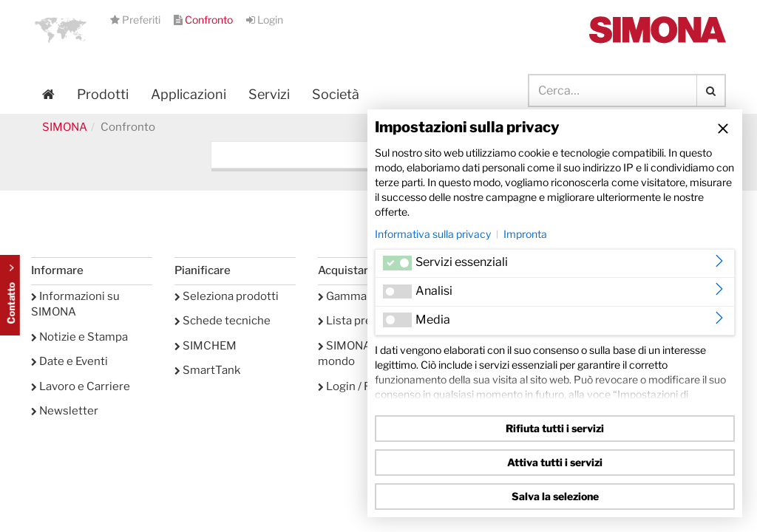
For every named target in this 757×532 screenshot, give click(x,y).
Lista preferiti (358, 321)
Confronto (204, 20)
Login (265, 20)
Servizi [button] (269, 94)
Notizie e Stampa (79, 337)
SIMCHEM (206, 346)
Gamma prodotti (365, 296)
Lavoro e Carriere (81, 386)
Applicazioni (189, 94)
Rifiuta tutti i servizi (555, 428)
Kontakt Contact (10, 295)
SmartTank (207, 370)
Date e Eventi (69, 361)
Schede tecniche (223, 321)
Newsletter (65, 411)
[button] (61, 30)
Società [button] (336, 94)
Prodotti (103, 94)
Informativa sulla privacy (433, 234)
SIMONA (65, 127)
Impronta (525, 234)
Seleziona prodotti (227, 296)
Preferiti (136, 20)
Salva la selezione (555, 496)
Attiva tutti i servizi (555, 462)
